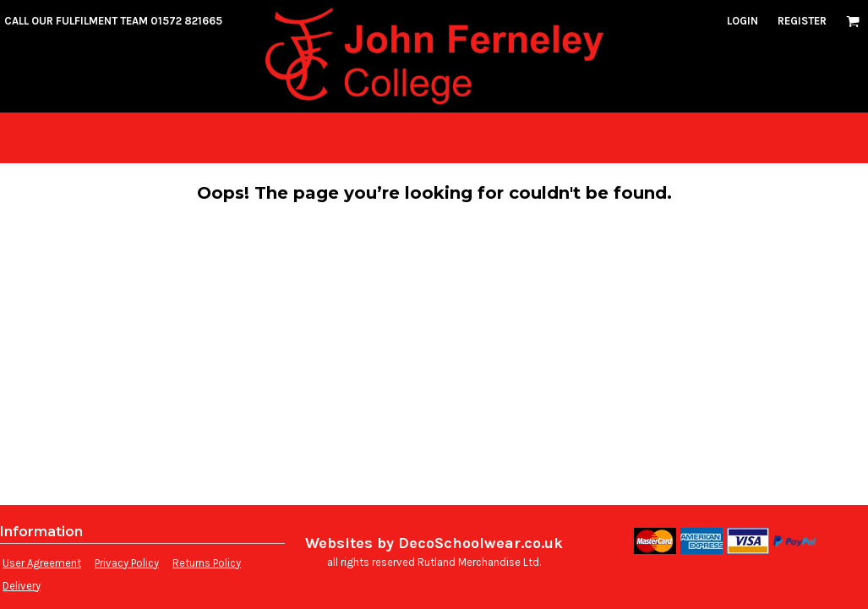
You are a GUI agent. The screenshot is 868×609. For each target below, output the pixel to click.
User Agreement (42, 563)
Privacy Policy (127, 563)
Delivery (22, 586)
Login (742, 21)
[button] (853, 21)
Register (802, 21)
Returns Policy (207, 563)
